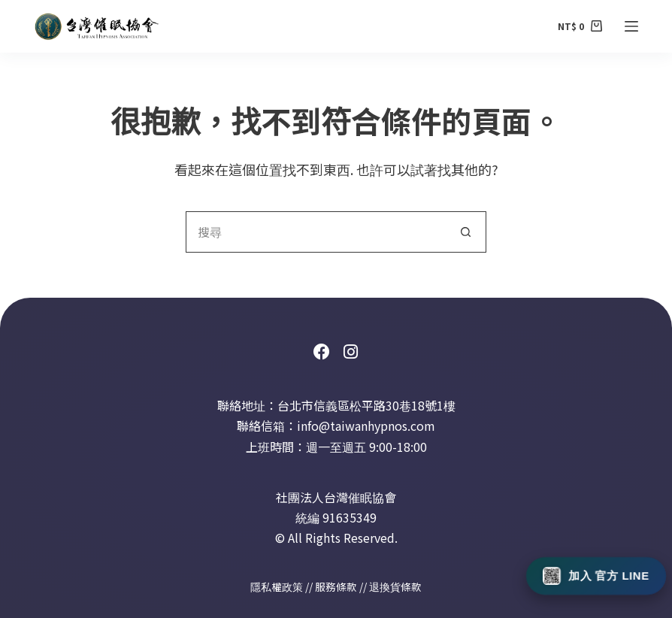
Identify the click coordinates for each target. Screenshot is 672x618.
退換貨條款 (395, 586)
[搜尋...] (315, 232)
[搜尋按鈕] (466, 232)
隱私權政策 (277, 586)
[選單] (631, 26)
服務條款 (336, 586)
